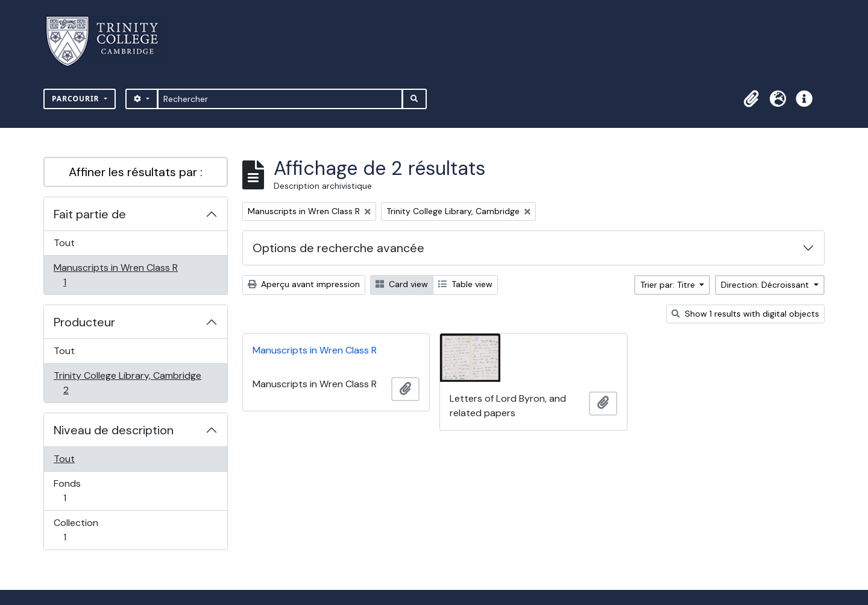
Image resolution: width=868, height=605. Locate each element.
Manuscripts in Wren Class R (115, 275)
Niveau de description (114, 430)
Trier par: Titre (669, 285)
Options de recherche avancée (338, 248)
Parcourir (77, 99)
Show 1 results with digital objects (745, 314)
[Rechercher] (280, 99)
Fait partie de (90, 214)
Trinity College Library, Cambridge (127, 383)
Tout (64, 243)
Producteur (84, 322)
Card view (402, 284)
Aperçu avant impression (304, 284)
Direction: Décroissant (766, 285)
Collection (78, 530)
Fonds (78, 491)
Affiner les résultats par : (136, 172)
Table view (465, 284)
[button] (751, 99)
